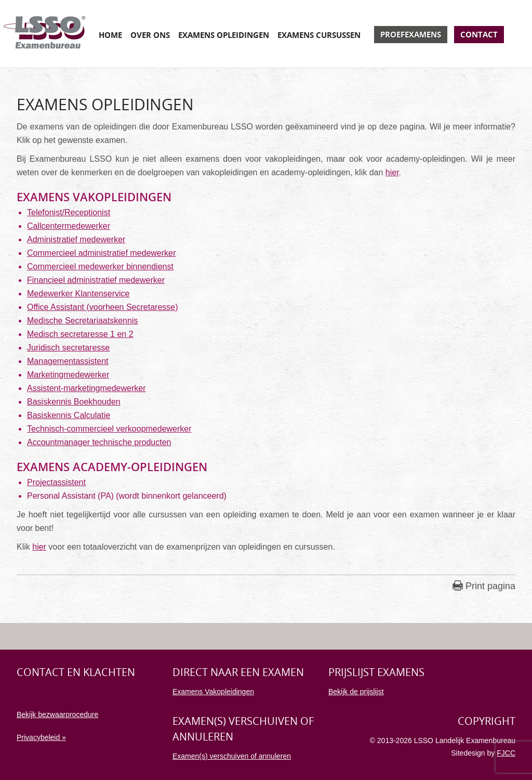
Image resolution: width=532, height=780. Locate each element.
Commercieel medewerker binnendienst (100, 266)
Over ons (150, 35)
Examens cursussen (319, 35)
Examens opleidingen (224, 35)
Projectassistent (56, 482)
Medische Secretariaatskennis (82, 321)
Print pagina (490, 586)
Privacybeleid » (41, 737)
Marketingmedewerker (68, 375)
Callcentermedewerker (69, 226)
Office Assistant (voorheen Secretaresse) (103, 307)
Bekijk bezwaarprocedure (57, 714)
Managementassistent (68, 361)
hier (392, 172)
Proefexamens (411, 34)
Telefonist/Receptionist (69, 212)
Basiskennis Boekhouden (74, 402)
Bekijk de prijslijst (356, 692)
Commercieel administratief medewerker (101, 253)
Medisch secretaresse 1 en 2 (80, 334)
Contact (479, 34)
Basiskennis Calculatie (69, 415)
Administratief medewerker (76, 239)
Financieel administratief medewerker (96, 280)
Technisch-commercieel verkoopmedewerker (109, 429)
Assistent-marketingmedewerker (87, 388)
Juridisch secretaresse (68, 348)
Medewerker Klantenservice (78, 294)
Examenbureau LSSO (45, 34)
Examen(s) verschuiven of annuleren (232, 756)
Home (110, 35)
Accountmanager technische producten (99, 442)
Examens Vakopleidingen (213, 692)
